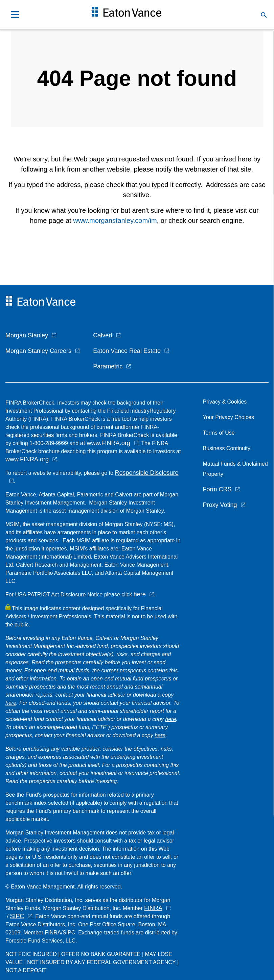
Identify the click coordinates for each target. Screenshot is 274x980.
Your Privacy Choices (230, 417)
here (140, 594)
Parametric (108, 366)
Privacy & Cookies (225, 402)
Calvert (103, 335)
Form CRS (217, 489)
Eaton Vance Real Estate (127, 351)
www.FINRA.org (27, 459)
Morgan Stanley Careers (38, 351)
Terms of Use (219, 433)
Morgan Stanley (27, 335)
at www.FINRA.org (105, 443)
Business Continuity (226, 448)
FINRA (153, 908)
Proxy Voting (220, 505)
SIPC (17, 916)
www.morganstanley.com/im (115, 221)
